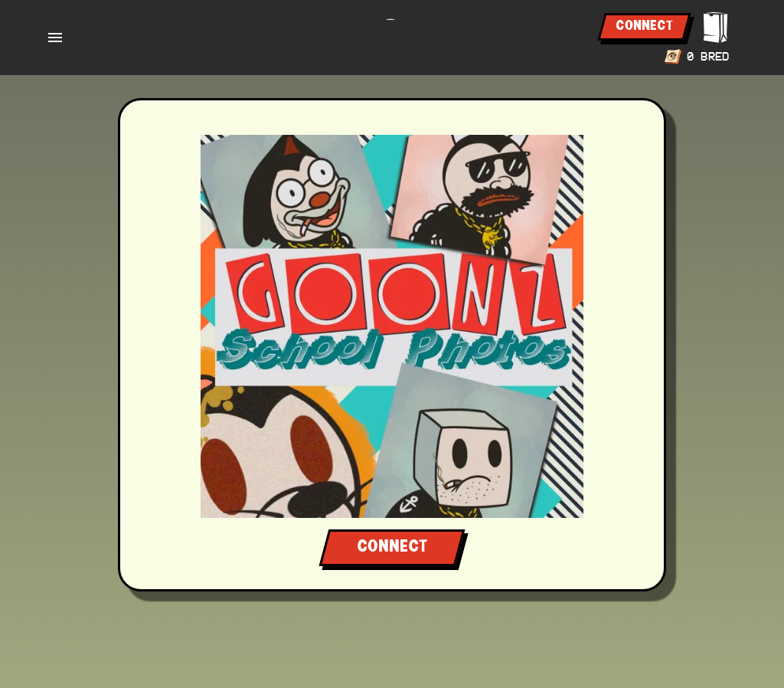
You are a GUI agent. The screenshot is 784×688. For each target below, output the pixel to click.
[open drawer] (55, 38)
